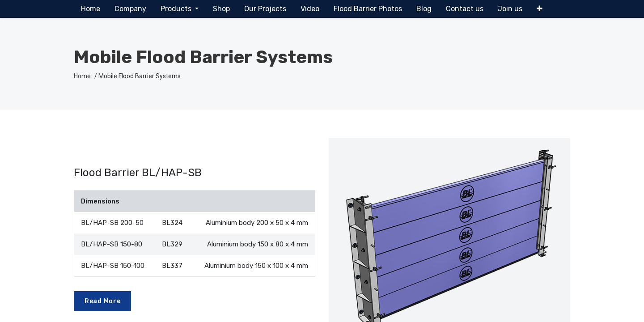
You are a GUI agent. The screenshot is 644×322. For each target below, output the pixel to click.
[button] (540, 9)
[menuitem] (91, 9)
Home (82, 76)
